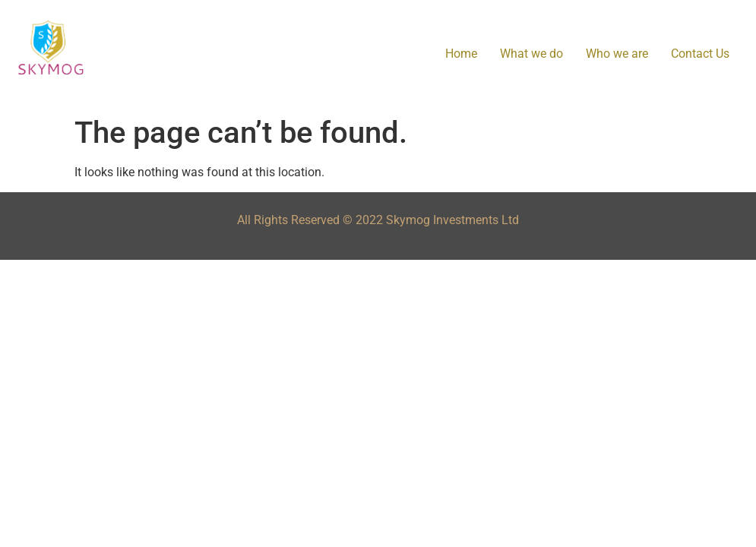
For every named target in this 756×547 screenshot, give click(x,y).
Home (461, 54)
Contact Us (700, 54)
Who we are (617, 54)
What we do (531, 54)
